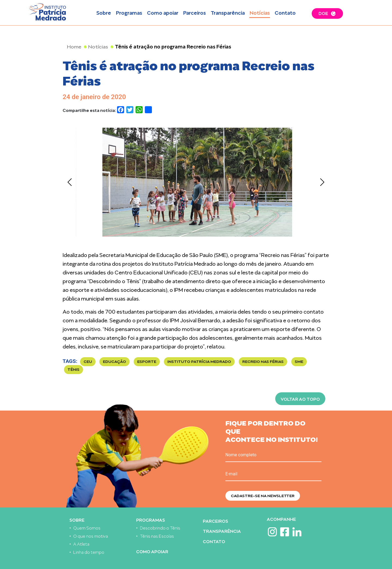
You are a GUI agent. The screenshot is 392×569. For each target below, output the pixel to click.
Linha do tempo (89, 552)
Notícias (260, 12)
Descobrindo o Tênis (160, 527)
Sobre (104, 12)
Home (74, 46)
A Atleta (81, 544)
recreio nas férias (263, 361)
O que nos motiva (91, 536)
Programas (129, 12)
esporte (147, 361)
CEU (88, 361)
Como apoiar (163, 12)
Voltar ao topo (300, 399)
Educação (114, 361)
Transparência (228, 12)
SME (299, 361)
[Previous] (70, 182)
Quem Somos (87, 527)
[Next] (322, 182)
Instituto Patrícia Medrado (199, 361)
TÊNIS (73, 369)
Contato (285, 12)
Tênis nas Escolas (157, 536)
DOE (323, 13)
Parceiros (195, 12)
